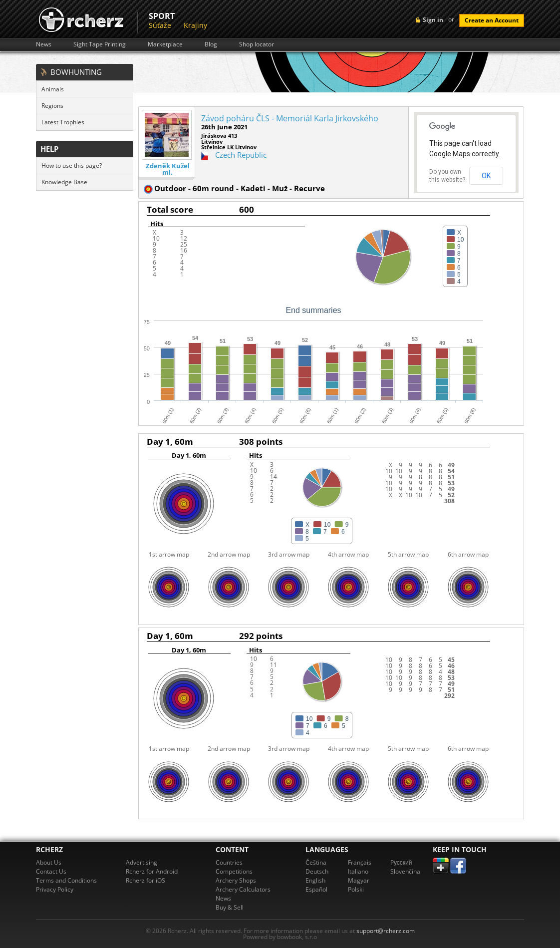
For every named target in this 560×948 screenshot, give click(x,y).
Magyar (359, 880)
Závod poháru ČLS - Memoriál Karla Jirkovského (290, 118)
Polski (356, 889)
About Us (49, 862)
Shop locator (257, 44)
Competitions (234, 871)
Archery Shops (236, 880)
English (315, 880)
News (44, 44)
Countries (229, 862)
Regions (52, 106)
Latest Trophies (63, 122)
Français (360, 862)
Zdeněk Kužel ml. (168, 169)
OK (486, 176)
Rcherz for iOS (145, 880)
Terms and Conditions (66, 880)
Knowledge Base (64, 182)
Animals (53, 89)
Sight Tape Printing (100, 44)
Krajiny (195, 25)
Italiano (358, 871)
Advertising (141, 862)
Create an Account (492, 20)
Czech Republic (241, 155)
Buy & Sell (230, 907)
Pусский (401, 862)
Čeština (316, 862)
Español (316, 889)
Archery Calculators (243, 889)
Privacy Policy (55, 889)
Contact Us (51, 871)
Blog (211, 44)
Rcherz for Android (152, 871)
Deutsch (317, 871)
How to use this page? (72, 165)
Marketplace (165, 44)
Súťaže (160, 25)
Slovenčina (405, 871)
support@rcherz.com (386, 931)
